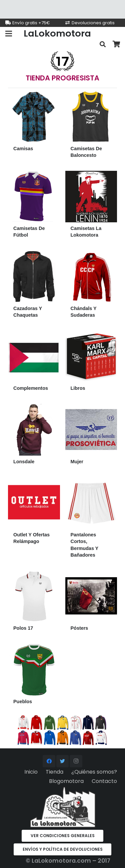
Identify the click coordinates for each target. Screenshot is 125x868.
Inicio (31, 772)
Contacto (104, 781)
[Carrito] (117, 44)
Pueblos (23, 702)
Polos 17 (23, 628)
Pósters (79, 628)
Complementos (31, 388)
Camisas (23, 149)
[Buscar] (103, 44)
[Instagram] (76, 761)
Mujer (77, 462)
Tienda (54, 772)
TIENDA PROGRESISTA (62, 78)
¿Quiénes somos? (94, 772)
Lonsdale (24, 462)
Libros (78, 388)
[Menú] (9, 34)
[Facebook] (49, 761)
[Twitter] (63, 761)
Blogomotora (66, 781)
